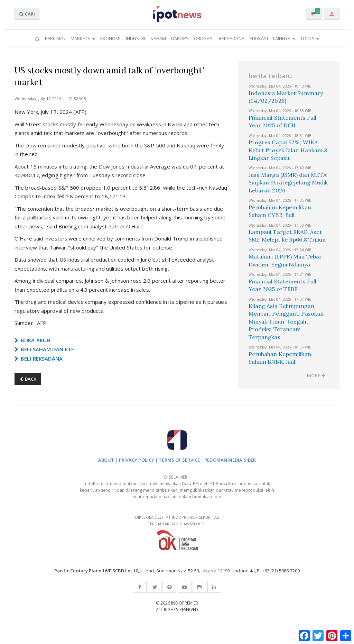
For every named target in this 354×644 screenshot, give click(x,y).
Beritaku (55, 38)
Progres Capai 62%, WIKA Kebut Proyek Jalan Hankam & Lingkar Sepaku (288, 150)
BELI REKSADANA (39, 359)
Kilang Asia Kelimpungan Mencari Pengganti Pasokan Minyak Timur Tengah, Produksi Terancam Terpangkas (286, 321)
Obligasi (204, 38)
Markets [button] (83, 38)
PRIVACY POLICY (137, 460)
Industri (136, 38)
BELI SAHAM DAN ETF (44, 349)
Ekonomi (110, 38)
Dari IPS (180, 38)
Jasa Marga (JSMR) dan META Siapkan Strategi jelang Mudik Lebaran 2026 (288, 183)
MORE (316, 375)
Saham (158, 38)
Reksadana (232, 38)
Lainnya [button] (284, 38)
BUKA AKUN (32, 340)
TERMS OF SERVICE (179, 460)
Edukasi (259, 38)
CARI (27, 14)
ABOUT (106, 460)
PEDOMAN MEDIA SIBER (230, 460)
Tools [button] (310, 38)
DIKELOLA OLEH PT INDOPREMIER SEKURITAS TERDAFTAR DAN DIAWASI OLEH (177, 532)
